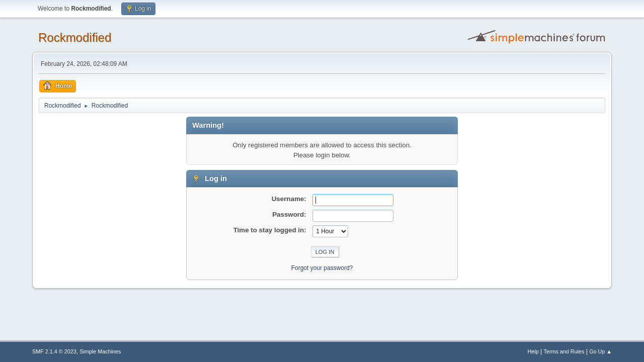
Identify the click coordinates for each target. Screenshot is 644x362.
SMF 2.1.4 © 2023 (54, 351)
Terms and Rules (564, 351)
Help (533, 351)
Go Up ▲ (600, 351)
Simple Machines (100, 351)
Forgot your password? (322, 268)
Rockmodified (75, 37)
